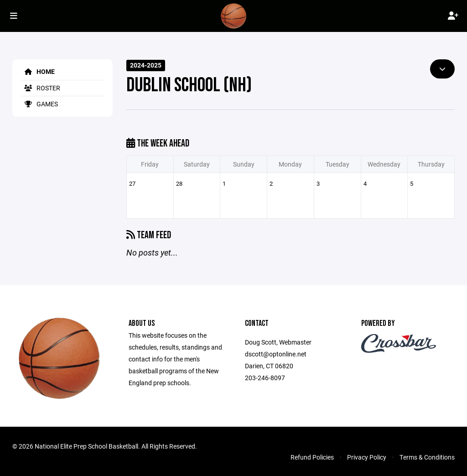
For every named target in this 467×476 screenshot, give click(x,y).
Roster (41, 88)
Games (40, 104)
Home (38, 71)
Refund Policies (312, 457)
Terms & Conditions (427, 457)
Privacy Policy (367, 457)
